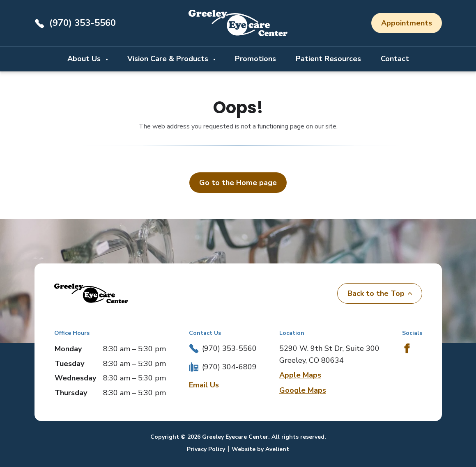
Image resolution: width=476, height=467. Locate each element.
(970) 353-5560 (83, 23)
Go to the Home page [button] (238, 183)
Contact (395, 59)
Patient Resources (328, 59)
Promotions (255, 59)
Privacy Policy (206, 449)
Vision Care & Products (169, 59)
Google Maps (303, 390)
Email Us (204, 385)
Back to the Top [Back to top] (380, 293)
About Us (85, 59)
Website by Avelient (260, 449)
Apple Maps (300, 375)
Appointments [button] (407, 23)
